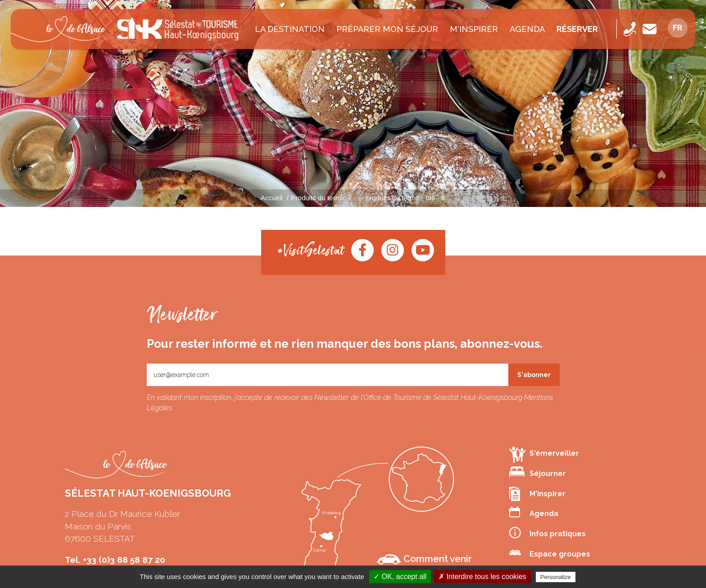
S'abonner (534, 375)
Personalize (556, 577)
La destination (290, 29)
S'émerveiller (544, 454)
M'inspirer (474, 29)
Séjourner (538, 472)
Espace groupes (550, 553)
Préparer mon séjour (387, 29)
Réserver (577, 29)
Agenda (527, 29)
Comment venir (424, 559)
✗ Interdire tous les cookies (482, 577)
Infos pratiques (548, 533)
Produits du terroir (318, 198)
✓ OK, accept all (400, 577)
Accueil (272, 198)
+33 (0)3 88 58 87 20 (124, 560)
